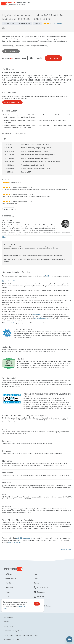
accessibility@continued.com (43, 318)
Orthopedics (19, 46)
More (4, 237)
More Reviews (9, 209)
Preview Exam (11, 51)
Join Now (53, 58)
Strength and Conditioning (39, 46)
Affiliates (9, 574)
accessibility (36, 314)
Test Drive (48, 276)
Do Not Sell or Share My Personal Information (21, 635)
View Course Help (9, 281)
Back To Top (66, 550)
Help (35, 574)
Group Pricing (11, 578)
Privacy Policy (9, 626)
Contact (37, 578)
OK (37, 604)
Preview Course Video (12, 102)
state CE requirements (24, 538)
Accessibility (8, 617)
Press (8, 592)
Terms (6, 622)
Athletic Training (8, 46)
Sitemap (37, 583)
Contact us (12, 323)
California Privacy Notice (13, 631)
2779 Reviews (57, 24)
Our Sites (9, 583)
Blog (7, 596)
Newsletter (9, 587)
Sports (27, 46)
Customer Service (15, 542)
